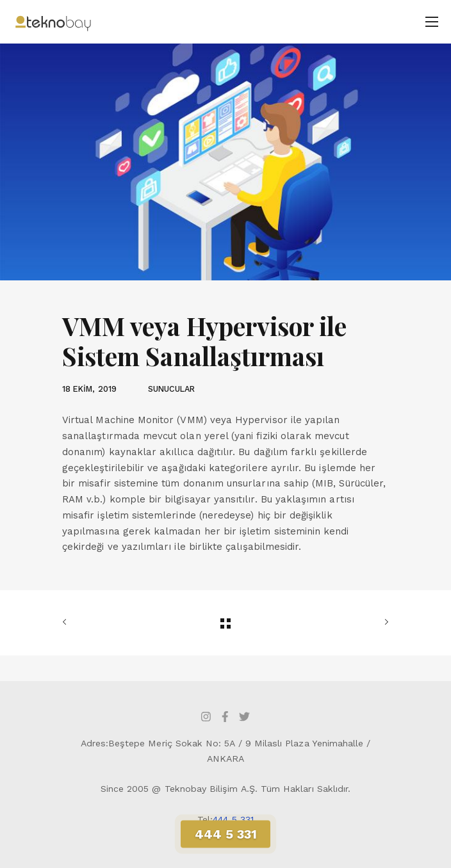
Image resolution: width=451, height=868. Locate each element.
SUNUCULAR (172, 389)
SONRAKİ (384, 622)
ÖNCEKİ (67, 622)
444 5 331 (233, 819)
